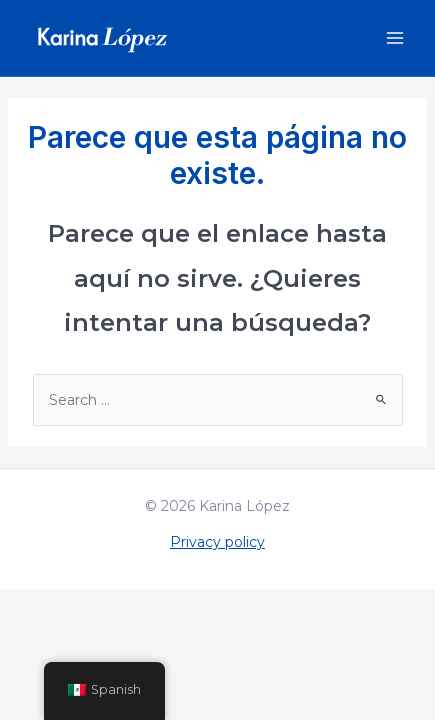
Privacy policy (217, 542)
